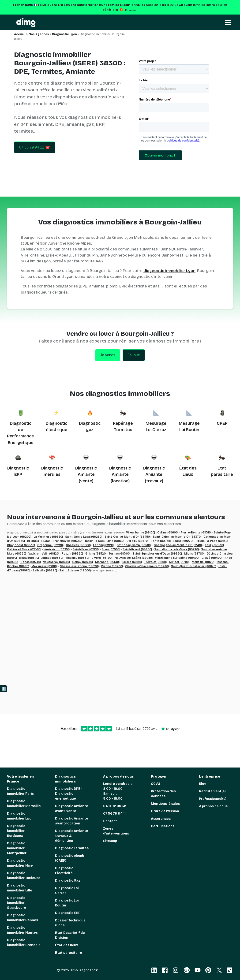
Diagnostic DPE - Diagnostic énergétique (69, 794)
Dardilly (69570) (137, 541)
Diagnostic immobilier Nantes (22, 930)
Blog (203, 784)
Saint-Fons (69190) (86, 549)
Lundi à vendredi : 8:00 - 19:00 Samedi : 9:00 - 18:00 (118, 791)
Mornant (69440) (107, 562)
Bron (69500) (111, 549)
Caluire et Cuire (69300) (24, 549)
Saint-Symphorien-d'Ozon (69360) (157, 554)
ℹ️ (4, 689)
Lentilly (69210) (104, 545)
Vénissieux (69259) (57, 549)
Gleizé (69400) (212, 558)
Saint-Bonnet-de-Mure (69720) (176, 549)
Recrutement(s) (212, 791)
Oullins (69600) (168, 533)
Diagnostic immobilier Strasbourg (17, 903)
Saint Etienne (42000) (75, 570)
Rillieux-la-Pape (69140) (212, 541)
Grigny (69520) (96, 554)
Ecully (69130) (214, 545)
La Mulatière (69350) (48, 537)
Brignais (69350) (39, 541)
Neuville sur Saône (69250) (134, 558)
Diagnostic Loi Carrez (67, 891)
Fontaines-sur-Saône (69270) (172, 541)
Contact (110, 821)
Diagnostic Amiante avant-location (72, 821)
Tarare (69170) (132, 562)
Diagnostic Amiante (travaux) (154, 475)
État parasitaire (69, 953)
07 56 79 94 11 (114, 814)
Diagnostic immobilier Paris (20, 791)
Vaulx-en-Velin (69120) (44, 554)
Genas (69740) (31, 562)
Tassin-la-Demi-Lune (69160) (104, 541)
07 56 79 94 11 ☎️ (35, 147)
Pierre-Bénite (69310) (196, 533)
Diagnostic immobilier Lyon (20, 816)
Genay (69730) (82, 562)
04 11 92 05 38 (115, 806)
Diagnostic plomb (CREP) (70, 858)
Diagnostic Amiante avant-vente (72, 809)
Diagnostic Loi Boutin (67, 903)
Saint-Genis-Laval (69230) (84, 537)
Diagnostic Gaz (68, 881)
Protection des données (163, 794)
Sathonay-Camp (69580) (134, 545)
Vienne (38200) (112, 566)
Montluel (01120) (203, 562)
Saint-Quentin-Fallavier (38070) (194, 566)
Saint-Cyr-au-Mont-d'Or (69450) (127, 537)
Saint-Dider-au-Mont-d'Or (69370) (177, 537)
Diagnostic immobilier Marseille (24, 804)
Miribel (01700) (179, 562)
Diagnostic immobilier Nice (20, 863)
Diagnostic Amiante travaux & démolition (72, 836)
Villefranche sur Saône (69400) (177, 558)
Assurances (161, 819)
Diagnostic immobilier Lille (20, 888)
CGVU (156, 784)
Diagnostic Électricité (64, 871)
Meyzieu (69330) (77, 558)
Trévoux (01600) (155, 562)
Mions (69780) (194, 554)
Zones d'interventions (116, 831)
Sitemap (110, 841)
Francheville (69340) (67, 541)
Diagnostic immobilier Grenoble (24, 943)
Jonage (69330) (52, 558)
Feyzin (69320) (72, 554)
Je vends (108, 355)
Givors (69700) (102, 558)
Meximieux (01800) (44, 566)
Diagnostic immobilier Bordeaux (16, 831)
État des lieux (67, 945)
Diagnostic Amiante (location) (120, 475)
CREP (222, 423)
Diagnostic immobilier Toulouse (24, 876)
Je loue (134, 355)
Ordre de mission (165, 811)
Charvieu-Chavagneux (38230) (147, 566)
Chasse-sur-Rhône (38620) (79, 566)
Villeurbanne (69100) (141, 533)
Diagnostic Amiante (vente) (86, 475)
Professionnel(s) (213, 799)
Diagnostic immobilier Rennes (22, 918)
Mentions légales (165, 804)
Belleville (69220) (45, 570)
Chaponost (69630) (21, 545)
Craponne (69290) (50, 545)
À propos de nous (213, 806)
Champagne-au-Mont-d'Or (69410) (178, 545)
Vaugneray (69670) (56, 562)
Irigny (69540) (29, 558)
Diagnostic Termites (72, 848)
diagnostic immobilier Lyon (169, 271)
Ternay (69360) (120, 554)
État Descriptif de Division (70, 935)
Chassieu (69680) (78, 545)
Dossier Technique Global (70, 923)
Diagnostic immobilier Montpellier (17, 848)
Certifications (163, 826)
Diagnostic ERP (68, 913)
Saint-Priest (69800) (137, 549)
